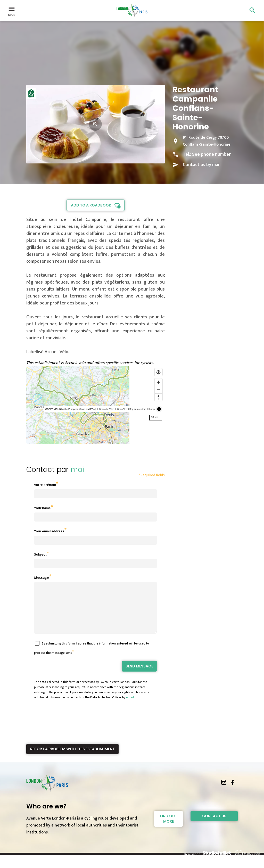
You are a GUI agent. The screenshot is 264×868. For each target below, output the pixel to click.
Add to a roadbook (91, 205)
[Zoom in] (158, 382)
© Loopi (151, 409)
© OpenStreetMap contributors (130, 409)
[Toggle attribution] (159, 409)
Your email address (49, 531)
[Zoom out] (158, 390)
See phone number (211, 154)
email (130, 707)
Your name (42, 508)
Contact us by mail (202, 165)
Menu (12, 11)
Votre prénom (45, 485)
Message (42, 578)
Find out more (168, 828)
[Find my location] (158, 372)
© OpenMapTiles (105, 409)
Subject (40, 554)
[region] (96, 405)
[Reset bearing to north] (158, 397)
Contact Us (214, 825)
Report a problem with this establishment (72, 758)
